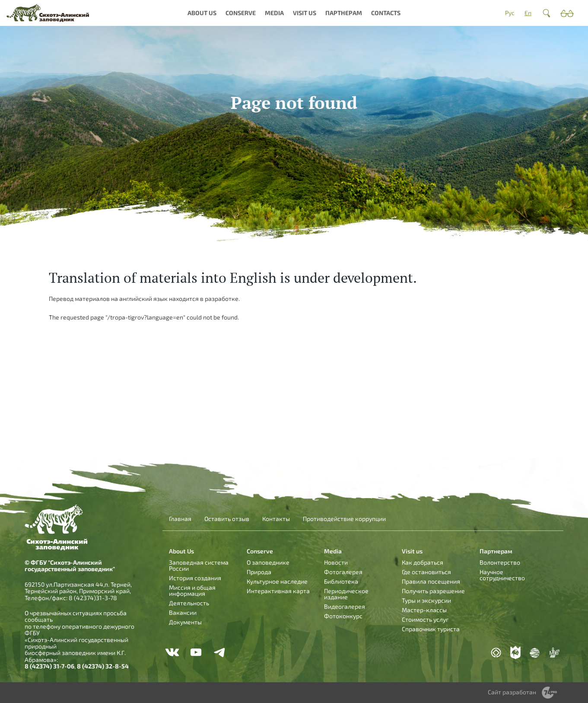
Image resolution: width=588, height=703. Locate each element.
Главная (180, 519)
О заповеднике (268, 562)
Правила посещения (431, 581)
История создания (195, 578)
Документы (185, 622)
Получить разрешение (433, 591)
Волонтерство (500, 562)
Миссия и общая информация (192, 590)
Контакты (276, 519)
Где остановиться (426, 572)
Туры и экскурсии (426, 600)
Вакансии (183, 612)
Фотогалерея (343, 572)
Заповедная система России (199, 565)
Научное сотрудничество (502, 575)
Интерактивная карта (278, 591)
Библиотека (341, 581)
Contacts (386, 13)
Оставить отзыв (227, 519)
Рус (510, 13)
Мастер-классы (424, 610)
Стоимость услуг (425, 619)
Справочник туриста (431, 629)
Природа (259, 572)
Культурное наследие (277, 581)
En (528, 13)
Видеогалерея (345, 606)
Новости (336, 562)
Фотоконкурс (343, 616)
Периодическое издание (346, 594)
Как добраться (423, 562)
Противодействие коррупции (344, 519)
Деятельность (189, 603)
